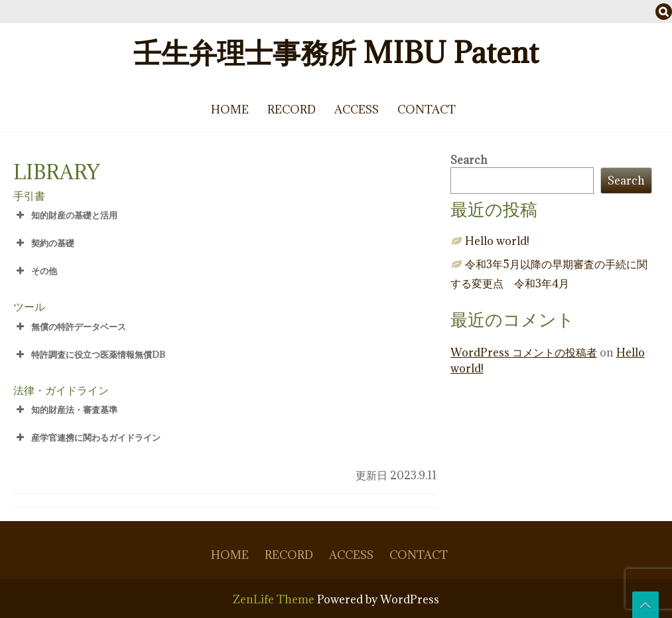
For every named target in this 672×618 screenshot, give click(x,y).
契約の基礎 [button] (44, 243)
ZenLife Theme (275, 599)
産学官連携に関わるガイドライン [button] (87, 437)
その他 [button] (35, 271)
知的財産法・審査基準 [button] (65, 410)
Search (469, 160)
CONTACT (427, 110)
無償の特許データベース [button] (70, 327)
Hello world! (497, 241)
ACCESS (357, 110)
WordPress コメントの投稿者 (524, 352)
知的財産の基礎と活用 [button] (65, 215)
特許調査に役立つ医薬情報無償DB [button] (89, 354)
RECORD (292, 110)
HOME (230, 110)
